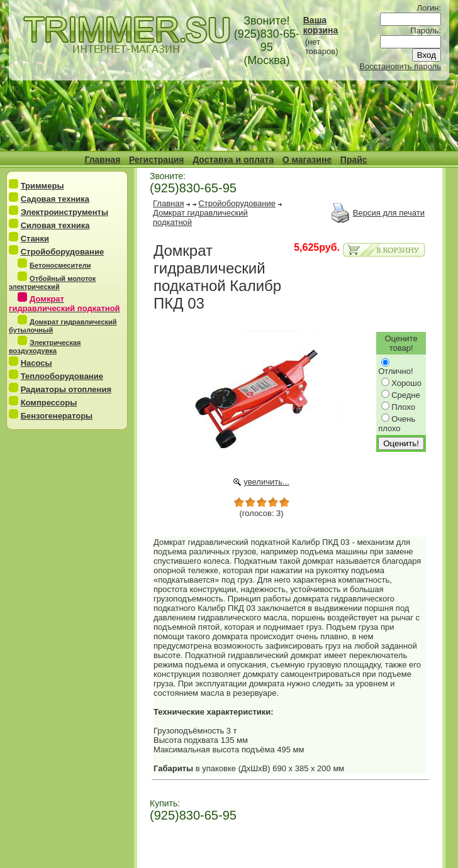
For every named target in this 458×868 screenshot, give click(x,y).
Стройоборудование (63, 252)
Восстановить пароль (400, 66)
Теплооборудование (62, 376)
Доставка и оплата (233, 160)
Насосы (36, 363)
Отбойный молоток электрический (52, 283)
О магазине (307, 160)
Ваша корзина (321, 25)
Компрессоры (49, 403)
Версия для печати (389, 213)
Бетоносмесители (60, 265)
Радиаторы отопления (66, 389)
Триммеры (42, 186)
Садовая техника (55, 199)
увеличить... (266, 482)
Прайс (354, 160)
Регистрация (157, 160)
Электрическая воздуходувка (45, 347)
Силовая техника (55, 225)
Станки (35, 239)
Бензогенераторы (57, 416)
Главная (102, 160)
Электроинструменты (64, 212)
